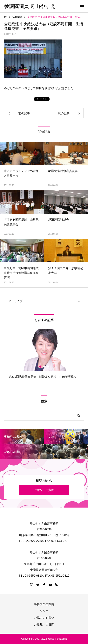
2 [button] (44, 367)
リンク (44, 611)
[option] (44, 358)
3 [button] (48, 367)
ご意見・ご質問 (44, 490)
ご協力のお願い (44, 618)
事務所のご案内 (44, 604)
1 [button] (41, 367)
